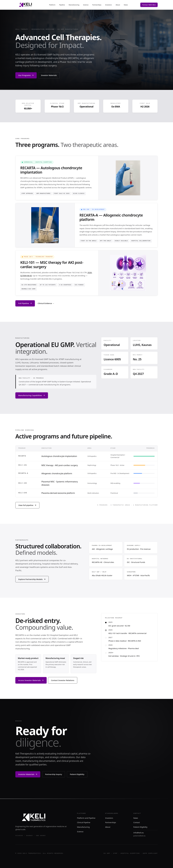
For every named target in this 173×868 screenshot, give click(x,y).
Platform (52, 5)
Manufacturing (74, 5)
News (126, 5)
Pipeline (62, 5)
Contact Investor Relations (63, 680)
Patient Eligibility (77, 774)
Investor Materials (49, 75)
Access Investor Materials (31, 680)
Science (86, 5)
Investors (108, 5)
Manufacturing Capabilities (32, 395)
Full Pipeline (25, 303)
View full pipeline (27, 505)
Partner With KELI (149, 5)
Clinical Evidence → (46, 303)
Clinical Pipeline (84, 822)
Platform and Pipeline (86, 818)
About (118, 5)
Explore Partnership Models (32, 579)
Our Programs (26, 75)
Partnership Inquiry (54, 774)
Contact (137, 822)
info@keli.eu (139, 833)
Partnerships (97, 5)
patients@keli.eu (139, 836)
